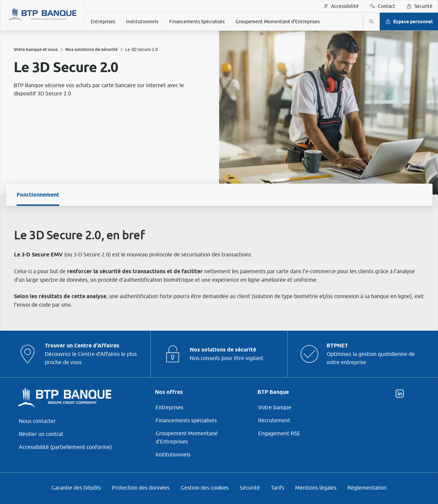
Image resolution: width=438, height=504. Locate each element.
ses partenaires (210, 196)
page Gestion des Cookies (185, 310)
